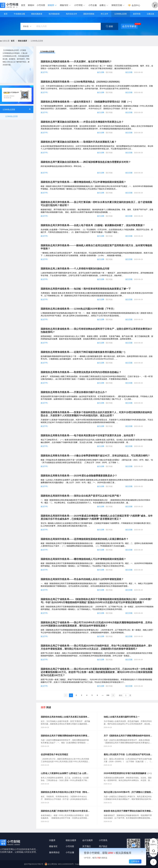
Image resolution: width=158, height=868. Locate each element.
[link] (13, 41)
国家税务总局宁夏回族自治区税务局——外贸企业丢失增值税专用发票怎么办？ (82, 122)
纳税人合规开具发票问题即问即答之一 (122, 717)
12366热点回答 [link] (37, 41)
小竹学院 (80, 5)
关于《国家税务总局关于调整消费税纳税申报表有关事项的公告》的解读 (128, 736)
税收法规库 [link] (23, 41)
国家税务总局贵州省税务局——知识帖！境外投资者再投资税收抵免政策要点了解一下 (86, 289)
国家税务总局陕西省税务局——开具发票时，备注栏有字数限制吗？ (76, 62)
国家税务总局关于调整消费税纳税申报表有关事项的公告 (65, 736)
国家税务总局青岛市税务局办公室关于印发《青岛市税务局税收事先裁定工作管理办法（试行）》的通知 (65, 792)
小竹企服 (93, 5)
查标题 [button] (27, 26)
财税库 (53, 5)
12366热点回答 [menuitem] (12, 116)
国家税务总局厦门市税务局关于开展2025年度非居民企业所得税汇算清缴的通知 (65, 811)
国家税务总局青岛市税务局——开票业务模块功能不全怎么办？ (74, 392)
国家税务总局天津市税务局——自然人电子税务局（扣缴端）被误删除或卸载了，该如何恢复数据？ (93, 225)
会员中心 (134, 5)
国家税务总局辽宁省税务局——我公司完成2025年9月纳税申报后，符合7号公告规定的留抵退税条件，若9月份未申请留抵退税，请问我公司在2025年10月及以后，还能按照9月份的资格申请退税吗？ (96, 647)
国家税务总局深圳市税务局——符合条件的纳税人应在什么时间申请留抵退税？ (82, 579)
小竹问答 (41, 5)
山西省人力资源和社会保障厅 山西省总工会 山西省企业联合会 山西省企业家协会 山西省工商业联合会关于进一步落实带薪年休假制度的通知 (65, 774)
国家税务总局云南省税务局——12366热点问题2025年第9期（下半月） (78, 309)
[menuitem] (24, 5)
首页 (23, 5)
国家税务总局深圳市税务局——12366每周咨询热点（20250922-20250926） (81, 82)
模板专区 (66, 5)
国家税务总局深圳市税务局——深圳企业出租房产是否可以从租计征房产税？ (81, 496)
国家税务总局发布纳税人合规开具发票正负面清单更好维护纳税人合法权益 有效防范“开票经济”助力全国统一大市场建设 (65, 717)
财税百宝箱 (118, 5)
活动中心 (153, 843)
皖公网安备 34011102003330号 (59, 864)
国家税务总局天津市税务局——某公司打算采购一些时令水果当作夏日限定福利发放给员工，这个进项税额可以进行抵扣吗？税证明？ (96, 204)
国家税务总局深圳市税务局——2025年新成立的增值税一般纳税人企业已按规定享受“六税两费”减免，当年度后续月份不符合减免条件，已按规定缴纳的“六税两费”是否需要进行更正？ (97, 517)
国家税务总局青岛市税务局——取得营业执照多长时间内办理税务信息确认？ (81, 372)
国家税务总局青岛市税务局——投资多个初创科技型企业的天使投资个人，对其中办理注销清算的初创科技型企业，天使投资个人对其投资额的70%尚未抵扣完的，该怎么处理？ (96, 414)
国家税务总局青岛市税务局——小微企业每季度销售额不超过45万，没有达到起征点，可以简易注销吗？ (95, 456)
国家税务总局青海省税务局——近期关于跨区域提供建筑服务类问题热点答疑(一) (83, 352)
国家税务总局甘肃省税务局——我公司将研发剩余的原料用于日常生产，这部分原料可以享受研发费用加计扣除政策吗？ (96, 330)
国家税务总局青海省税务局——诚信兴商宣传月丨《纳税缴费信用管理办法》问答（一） (87, 102)
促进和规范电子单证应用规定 (55, 754)
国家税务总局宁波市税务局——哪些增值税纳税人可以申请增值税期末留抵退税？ (83, 182)
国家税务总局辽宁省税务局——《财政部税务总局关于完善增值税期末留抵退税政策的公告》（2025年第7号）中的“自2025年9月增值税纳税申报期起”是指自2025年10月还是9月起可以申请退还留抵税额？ (96, 601)
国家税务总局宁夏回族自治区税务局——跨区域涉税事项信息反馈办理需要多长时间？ (86, 162)
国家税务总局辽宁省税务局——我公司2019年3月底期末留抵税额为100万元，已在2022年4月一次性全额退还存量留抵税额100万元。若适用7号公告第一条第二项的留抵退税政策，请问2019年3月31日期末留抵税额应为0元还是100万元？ (97, 672)
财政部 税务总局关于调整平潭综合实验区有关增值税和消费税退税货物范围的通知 (128, 811)
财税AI (31, 5)
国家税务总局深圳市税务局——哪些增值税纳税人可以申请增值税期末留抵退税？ (83, 559)
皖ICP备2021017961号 (34, 864)
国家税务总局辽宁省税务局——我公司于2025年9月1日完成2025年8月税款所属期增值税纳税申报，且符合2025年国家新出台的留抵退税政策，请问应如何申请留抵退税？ (97, 624)
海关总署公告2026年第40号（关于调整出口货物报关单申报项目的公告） (128, 792)
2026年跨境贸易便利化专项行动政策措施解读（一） (128, 773)
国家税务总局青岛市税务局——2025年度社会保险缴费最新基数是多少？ (79, 476)
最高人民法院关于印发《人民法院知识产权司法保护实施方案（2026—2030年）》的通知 (128, 755)
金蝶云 (104, 5)
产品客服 (153, 852)
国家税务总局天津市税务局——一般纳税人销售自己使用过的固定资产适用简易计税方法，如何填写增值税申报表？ (96, 247)
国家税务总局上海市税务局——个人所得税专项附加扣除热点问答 (75, 269)
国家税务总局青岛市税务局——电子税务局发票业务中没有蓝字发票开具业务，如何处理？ (88, 436)
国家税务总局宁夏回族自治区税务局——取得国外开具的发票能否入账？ (79, 142)
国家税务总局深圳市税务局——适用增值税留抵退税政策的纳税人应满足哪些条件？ (85, 539)
